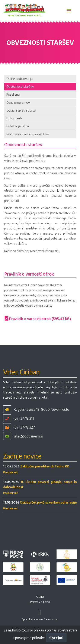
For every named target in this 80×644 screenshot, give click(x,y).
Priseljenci (13, 94)
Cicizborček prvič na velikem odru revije (48, 502)
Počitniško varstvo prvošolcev (28, 134)
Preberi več (10, 472)
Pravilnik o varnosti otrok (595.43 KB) (38, 319)
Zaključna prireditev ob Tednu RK (45, 466)
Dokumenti (14, 118)
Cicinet (40, 597)
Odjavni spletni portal (21, 110)
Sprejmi (56, 638)
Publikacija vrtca (18, 126)
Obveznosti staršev (20, 86)
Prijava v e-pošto (40, 602)
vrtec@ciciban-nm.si (28, 436)
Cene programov (18, 102)
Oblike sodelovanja (20, 79)
